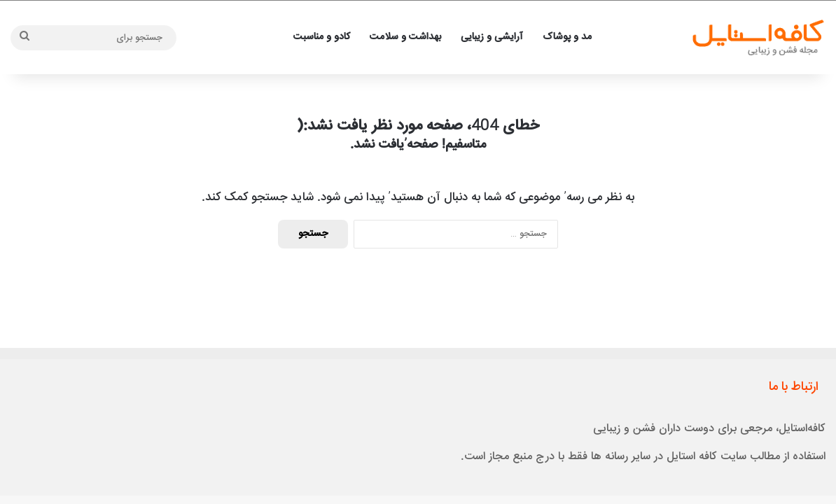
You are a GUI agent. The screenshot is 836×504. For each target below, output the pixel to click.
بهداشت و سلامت (405, 37)
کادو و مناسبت (322, 37)
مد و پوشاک (567, 37)
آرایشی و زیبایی (492, 37)
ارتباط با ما (794, 387)
